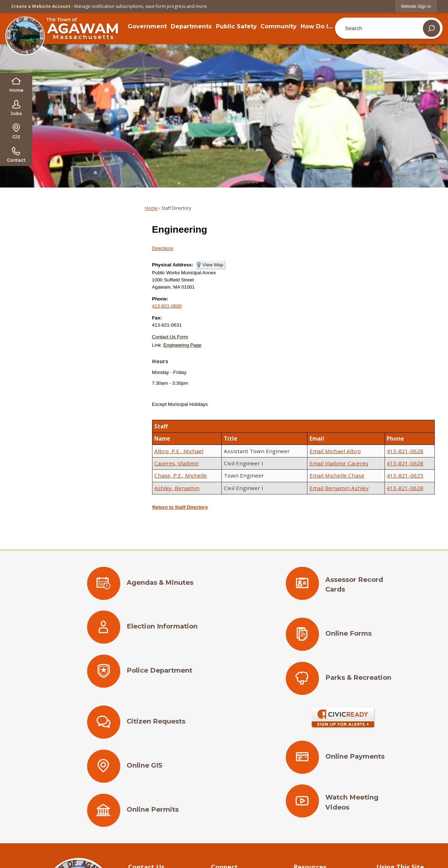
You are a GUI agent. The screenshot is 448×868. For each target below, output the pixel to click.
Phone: (160, 299)
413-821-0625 (405, 475)
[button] (432, 28)
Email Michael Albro (335, 451)
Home (151, 208)
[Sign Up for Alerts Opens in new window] (343, 718)
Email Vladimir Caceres (339, 463)
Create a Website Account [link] (41, 6)
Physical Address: (173, 265)
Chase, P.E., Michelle (181, 475)
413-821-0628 (405, 451)
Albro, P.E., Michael (179, 451)
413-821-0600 (167, 306)
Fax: (157, 318)
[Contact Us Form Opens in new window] (170, 337)
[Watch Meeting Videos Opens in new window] (343, 805)
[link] (416, 6)
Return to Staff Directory (180, 507)
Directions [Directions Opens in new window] (163, 248)
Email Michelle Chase (337, 475)
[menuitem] (147, 27)
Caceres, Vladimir (177, 463)
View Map (213, 265)
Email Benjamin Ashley (339, 488)
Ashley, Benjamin (177, 488)
